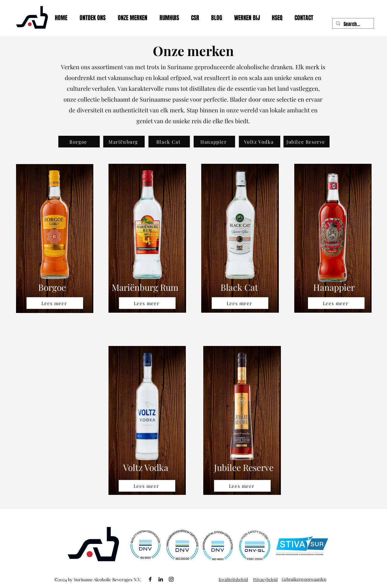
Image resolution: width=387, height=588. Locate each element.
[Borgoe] (79, 142)
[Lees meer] (55, 303)
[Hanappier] (214, 142)
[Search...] (352, 24)
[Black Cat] (169, 142)
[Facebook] (150, 579)
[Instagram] (171, 579)
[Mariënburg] (124, 142)
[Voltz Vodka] (260, 142)
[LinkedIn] (161, 579)
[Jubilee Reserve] (307, 142)
